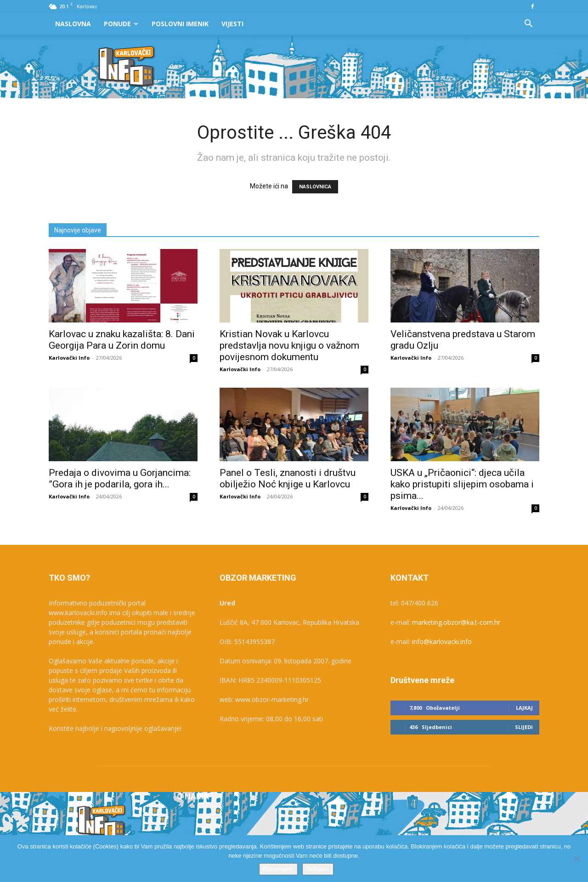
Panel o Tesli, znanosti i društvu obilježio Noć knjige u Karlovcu (288, 478)
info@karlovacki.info (442, 642)
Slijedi (524, 727)
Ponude (121, 24)
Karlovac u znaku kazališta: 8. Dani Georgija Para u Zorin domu (122, 340)
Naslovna (73, 24)
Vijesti (232, 24)
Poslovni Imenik (180, 24)
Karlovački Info (69, 358)
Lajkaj (524, 708)
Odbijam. (318, 869)
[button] (528, 25)
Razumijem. (279, 869)
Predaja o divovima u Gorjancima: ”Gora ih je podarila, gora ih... (120, 478)
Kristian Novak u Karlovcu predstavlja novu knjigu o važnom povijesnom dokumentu (289, 345)
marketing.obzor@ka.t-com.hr (456, 622)
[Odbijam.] (577, 859)
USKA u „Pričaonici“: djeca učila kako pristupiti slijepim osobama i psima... (462, 484)
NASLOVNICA (315, 187)
